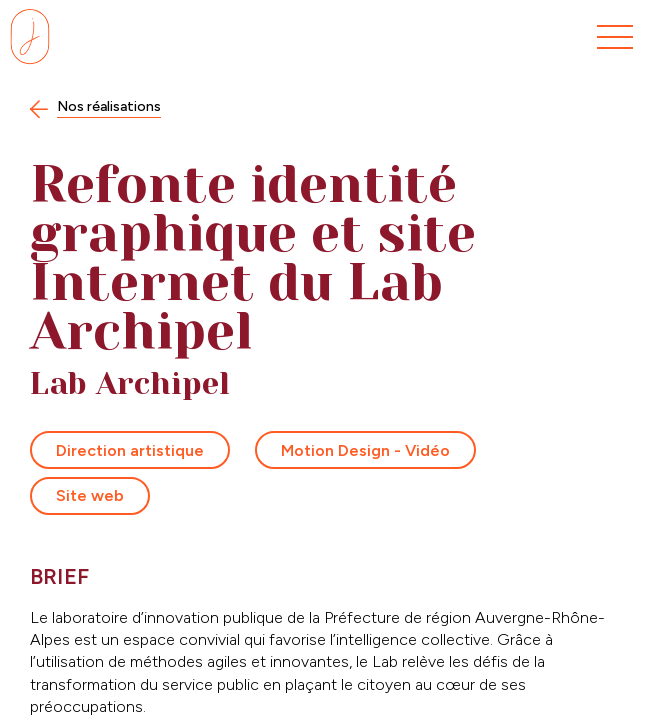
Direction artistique (130, 450)
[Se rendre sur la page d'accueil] (30, 36)
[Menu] (615, 37)
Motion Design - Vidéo (365, 450)
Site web (90, 495)
